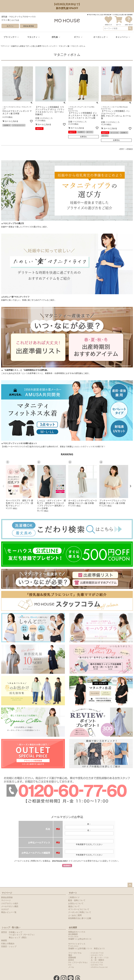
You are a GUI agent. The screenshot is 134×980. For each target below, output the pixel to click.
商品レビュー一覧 (9, 912)
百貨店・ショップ (9, 946)
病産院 (4, 940)
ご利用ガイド (74, 897)
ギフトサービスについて (79, 909)
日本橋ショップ (15, 932)
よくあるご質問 (75, 915)
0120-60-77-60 (97, 953)
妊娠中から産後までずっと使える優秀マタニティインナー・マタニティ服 (40, 46)
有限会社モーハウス (77, 932)
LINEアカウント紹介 (10, 903)
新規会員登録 (29, 26)
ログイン (10, 26)
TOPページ (5, 46)
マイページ (7, 893)
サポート (73, 893)
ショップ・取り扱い (11, 927)
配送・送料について (77, 900)
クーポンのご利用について (80, 912)
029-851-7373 (97, 955)
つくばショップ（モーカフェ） (22, 934)
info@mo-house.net (99, 967)
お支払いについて (76, 903)
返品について (74, 906)
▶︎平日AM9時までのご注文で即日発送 (98, 15)
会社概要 (73, 927)
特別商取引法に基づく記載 (80, 918)
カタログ (5, 909)
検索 (130, 28)
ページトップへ (130, 885)
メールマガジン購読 (10, 906)
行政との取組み (8, 943)
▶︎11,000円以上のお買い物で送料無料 (121, 15)
